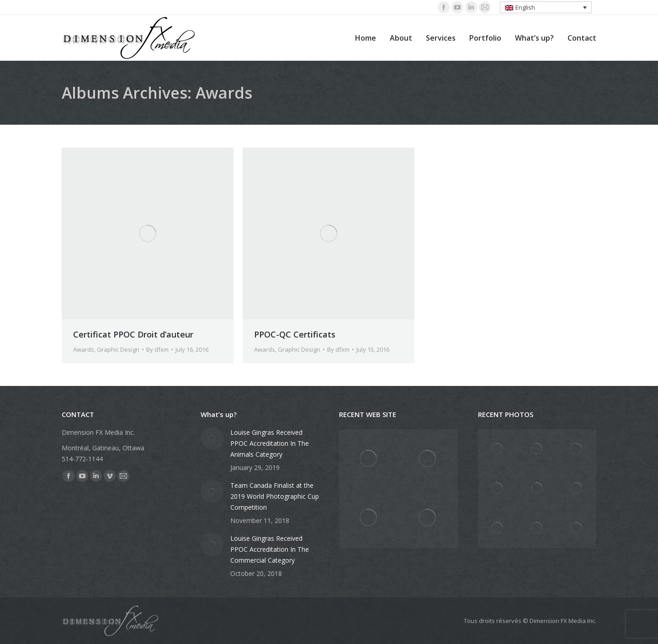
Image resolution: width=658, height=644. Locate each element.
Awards (84, 349)
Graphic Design (118, 349)
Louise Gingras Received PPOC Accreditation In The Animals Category (270, 443)
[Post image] (212, 438)
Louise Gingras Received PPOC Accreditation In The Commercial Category (270, 549)
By (157, 349)
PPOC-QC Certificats (295, 334)
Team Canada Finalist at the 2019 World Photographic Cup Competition (275, 496)
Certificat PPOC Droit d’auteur (133, 334)
